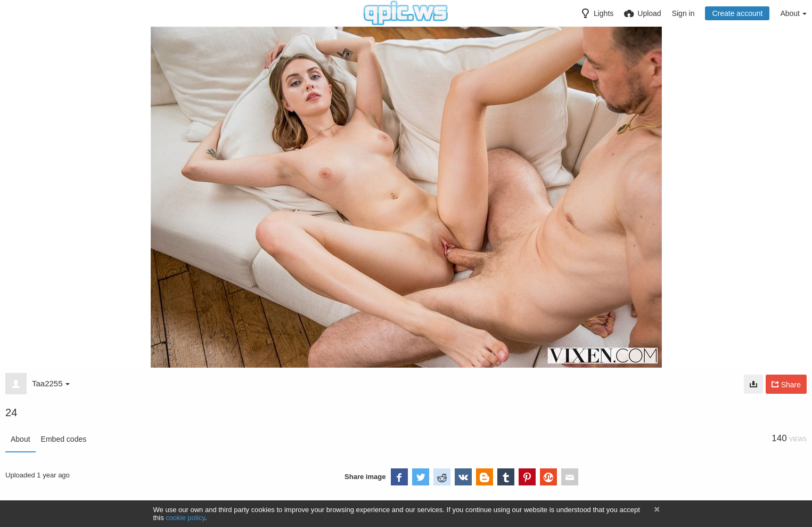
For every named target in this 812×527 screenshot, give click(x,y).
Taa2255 (51, 383)
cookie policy (185, 518)
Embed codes (64, 439)
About (20, 439)
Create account (737, 13)
